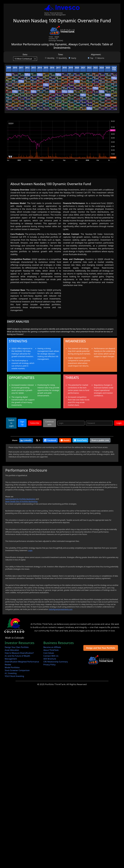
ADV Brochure (50, 659)
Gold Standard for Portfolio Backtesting (20, 499)
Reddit (65, 440)
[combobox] (23, 59)
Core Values (49, 653)
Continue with (50, 423)
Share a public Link (100, 440)
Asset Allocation (12, 650)
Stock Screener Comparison (17, 670)
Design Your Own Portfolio (17, 647)
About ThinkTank (51, 650)
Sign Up (22, 423)
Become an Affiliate (52, 647)
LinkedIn (26, 440)
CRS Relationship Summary (56, 662)
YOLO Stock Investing (14, 676)
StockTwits (80, 440)
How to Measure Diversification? (19, 653)
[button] (35, 59)
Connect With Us (51, 656)
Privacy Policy (49, 665)
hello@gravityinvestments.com (61, 609)
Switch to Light (11, 423)
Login (119, 423)
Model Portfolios (12, 667)
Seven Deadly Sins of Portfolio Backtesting (21, 501)
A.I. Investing (11, 673)
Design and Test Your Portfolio (101, 648)
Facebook (50, 440)
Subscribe (35, 423)
